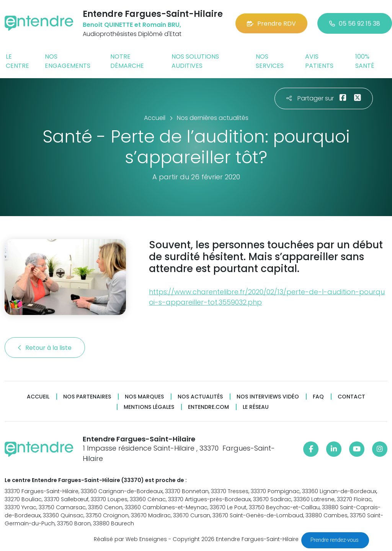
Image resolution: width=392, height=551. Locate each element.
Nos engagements (68, 61)
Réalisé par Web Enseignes (130, 539)
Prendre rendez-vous (335, 540)
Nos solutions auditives (195, 61)
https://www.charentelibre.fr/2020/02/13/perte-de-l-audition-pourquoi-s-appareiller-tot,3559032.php (267, 297)
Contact (351, 397)
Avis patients (319, 61)
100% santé (365, 61)
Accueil (38, 397)
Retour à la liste (45, 348)
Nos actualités (200, 397)
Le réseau (256, 407)
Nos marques (144, 397)
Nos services (270, 61)
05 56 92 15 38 (355, 24)
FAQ (318, 397)
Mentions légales (149, 407)
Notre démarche (127, 61)
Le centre (17, 61)
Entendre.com (208, 407)
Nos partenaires (87, 397)
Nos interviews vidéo (268, 397)
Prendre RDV (271, 24)
